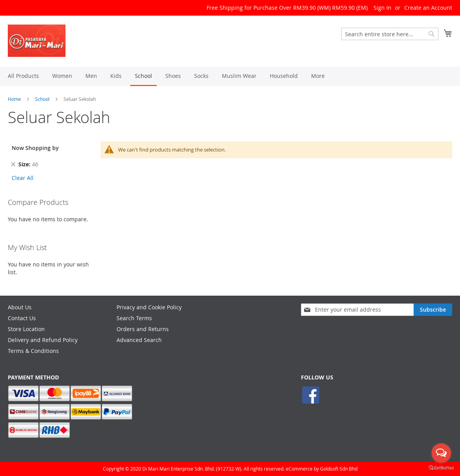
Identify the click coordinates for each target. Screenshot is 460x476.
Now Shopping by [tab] (35, 148)
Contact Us (22, 318)
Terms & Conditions (33, 351)
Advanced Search (139, 340)
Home (14, 99)
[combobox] (390, 34)
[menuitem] (23, 76)
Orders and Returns (143, 329)
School (42, 99)
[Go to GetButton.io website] (441, 468)
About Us (20, 307)
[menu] (230, 76)
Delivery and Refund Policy (43, 340)
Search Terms (134, 318)
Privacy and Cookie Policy (149, 307)
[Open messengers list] (441, 453)
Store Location (26, 329)
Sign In (382, 8)
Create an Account (428, 8)
